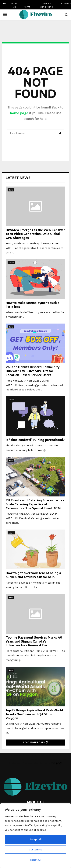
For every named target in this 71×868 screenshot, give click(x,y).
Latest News (18, 178)
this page (56, 763)
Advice (11, 263)
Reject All (35, 860)
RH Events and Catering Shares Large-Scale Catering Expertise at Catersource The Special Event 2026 (35, 504)
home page (19, 113)
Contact (66, 4)
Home (3, 4)
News (11, 190)
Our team (27, 5)
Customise (35, 850)
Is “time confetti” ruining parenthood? (35, 440)
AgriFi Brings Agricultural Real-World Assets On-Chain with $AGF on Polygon (34, 714)
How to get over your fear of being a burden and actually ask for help (33, 575)
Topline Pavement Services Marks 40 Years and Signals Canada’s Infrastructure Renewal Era (34, 641)
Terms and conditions (46, 5)
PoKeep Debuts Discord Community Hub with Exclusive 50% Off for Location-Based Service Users (33, 371)
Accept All (35, 839)
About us (14, 5)
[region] (35, 836)
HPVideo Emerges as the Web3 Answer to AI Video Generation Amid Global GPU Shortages (35, 234)
